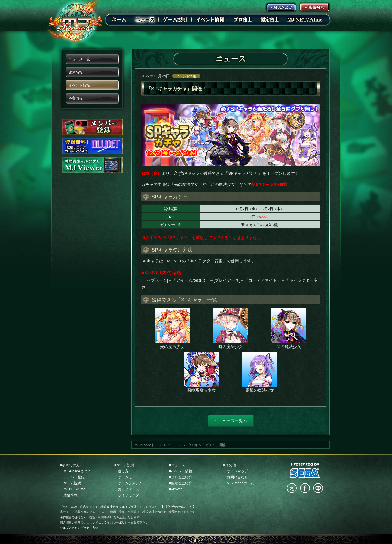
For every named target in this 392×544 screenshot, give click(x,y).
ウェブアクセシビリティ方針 (79, 528)
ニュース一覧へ (233, 421)
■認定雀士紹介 (180, 483)
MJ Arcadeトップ (148, 445)
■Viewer (175, 489)
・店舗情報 (69, 495)
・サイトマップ (236, 471)
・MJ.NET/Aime (73, 489)
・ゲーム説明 (71, 483)
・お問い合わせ (236, 477)
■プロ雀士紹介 (180, 477)
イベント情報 (186, 76)
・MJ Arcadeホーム (239, 483)
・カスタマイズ (127, 489)
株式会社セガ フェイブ (116, 507)
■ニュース (177, 465)
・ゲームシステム (128, 483)
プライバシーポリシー (116, 522)
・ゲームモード (127, 477)
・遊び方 (121, 471)
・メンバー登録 (72, 477)
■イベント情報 (180, 471)
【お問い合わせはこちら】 (178, 507)
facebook (305, 488)
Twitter (292, 488)
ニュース (174, 445)
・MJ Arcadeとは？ (75, 471)
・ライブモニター (128, 495)
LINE (318, 488)
